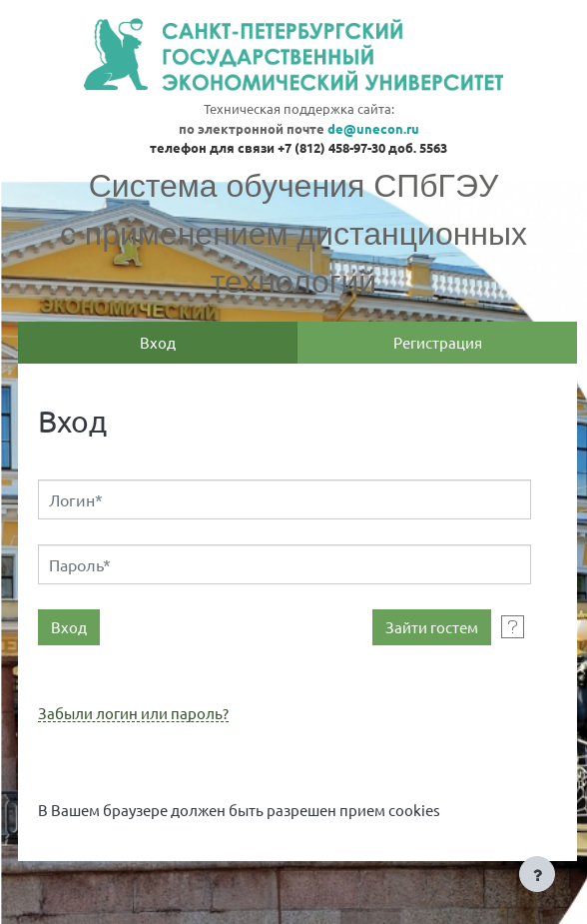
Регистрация (438, 342)
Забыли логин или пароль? (133, 714)
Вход (158, 342)
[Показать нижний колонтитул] (537, 874)
